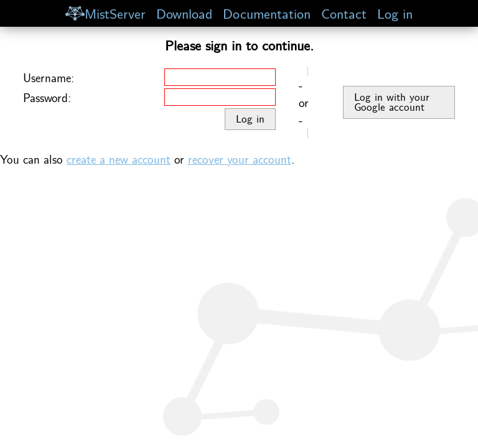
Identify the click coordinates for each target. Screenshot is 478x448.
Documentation (267, 13)
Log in (395, 13)
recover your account (240, 159)
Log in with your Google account (392, 102)
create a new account (119, 159)
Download (184, 13)
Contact (344, 13)
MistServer (105, 13)
